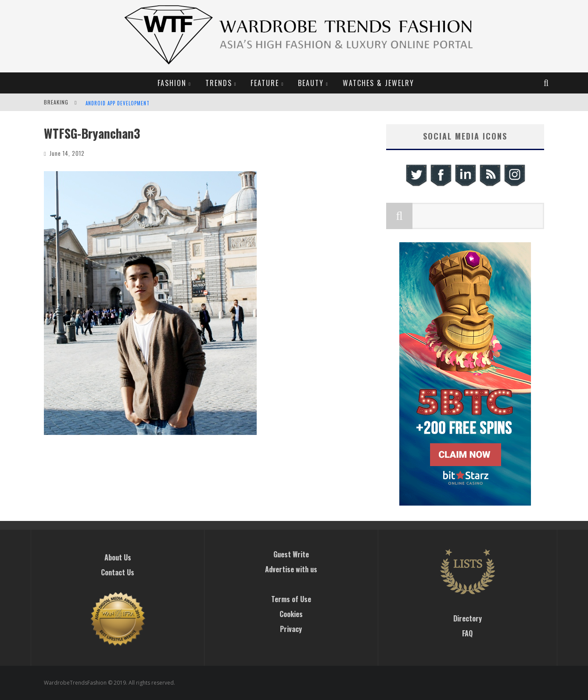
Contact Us (118, 572)
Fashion (172, 83)
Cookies (291, 614)
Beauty (311, 83)
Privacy (291, 629)
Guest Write (291, 554)
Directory (468, 618)
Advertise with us (291, 569)
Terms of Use (291, 599)
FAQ (467, 633)
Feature (265, 83)
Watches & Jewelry (378, 83)
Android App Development (118, 103)
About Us (118, 557)
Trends (219, 83)
